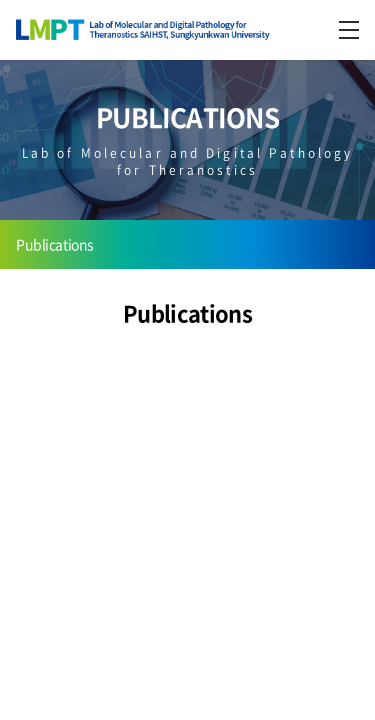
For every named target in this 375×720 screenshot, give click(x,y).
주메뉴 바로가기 (0, 0)
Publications (55, 244)
